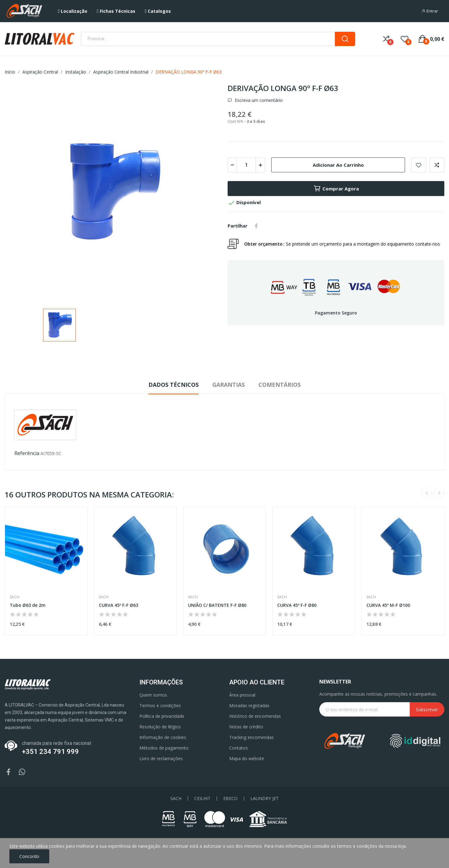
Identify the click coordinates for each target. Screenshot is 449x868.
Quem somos (153, 695)
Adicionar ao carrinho (338, 165)
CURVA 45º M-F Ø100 (388, 605)
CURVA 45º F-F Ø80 (297, 605)
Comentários (280, 385)
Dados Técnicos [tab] (174, 385)
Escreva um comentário (258, 100)
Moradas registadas (249, 705)
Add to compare (437, 165)
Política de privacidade (162, 716)
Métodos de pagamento (164, 748)
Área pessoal (242, 695)
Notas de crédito (246, 727)
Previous (427, 493)
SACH (176, 798)
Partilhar (256, 226)
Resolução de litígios (160, 727)
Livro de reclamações (161, 758)
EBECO (230, 798)
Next (439, 493)
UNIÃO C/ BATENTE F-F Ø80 (217, 605)
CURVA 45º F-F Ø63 (118, 605)
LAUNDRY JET (265, 798)
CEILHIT (202, 798)
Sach (14, 597)
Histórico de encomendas (255, 716)
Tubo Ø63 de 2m (28, 605)
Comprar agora (336, 189)
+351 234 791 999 (50, 752)
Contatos (239, 748)
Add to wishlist (419, 165)
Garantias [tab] (229, 385)
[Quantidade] (246, 165)
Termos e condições (160, 705)
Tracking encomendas (251, 737)
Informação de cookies (163, 737)
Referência (27, 453)
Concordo (29, 856)
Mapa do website (247, 758)
